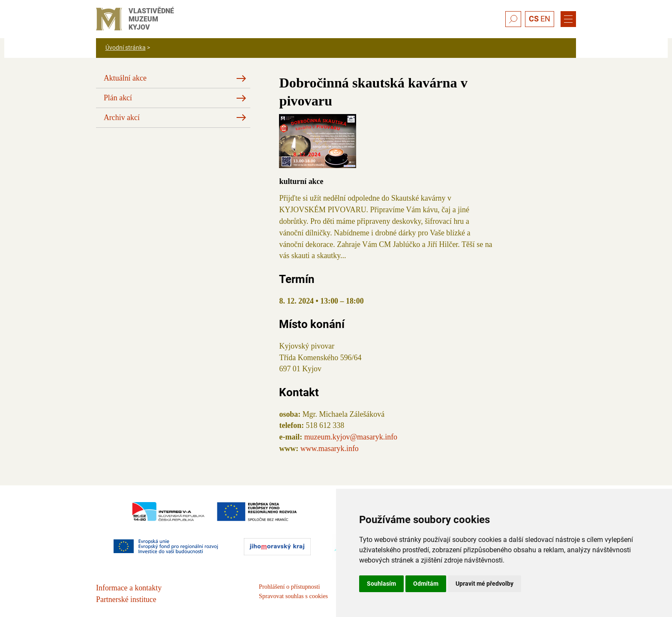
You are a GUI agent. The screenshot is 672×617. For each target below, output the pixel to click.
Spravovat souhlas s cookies (293, 596)
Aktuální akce (125, 78)
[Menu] (568, 19)
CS (534, 19)
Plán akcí (118, 98)
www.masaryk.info (330, 448)
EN (545, 19)
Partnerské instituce (126, 599)
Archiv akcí (122, 117)
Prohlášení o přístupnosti (289, 587)
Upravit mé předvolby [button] (484, 584)
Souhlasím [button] (381, 584)
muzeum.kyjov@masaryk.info (351, 437)
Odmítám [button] (426, 584)
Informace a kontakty (129, 588)
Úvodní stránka (126, 48)
